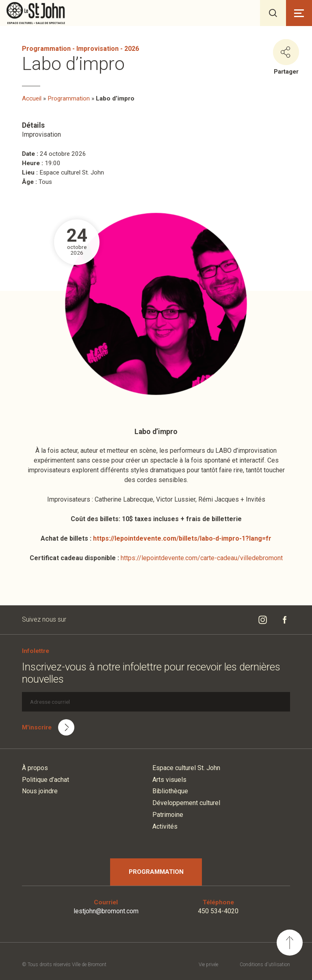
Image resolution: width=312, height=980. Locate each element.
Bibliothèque (170, 791)
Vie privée (208, 965)
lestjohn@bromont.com (106, 911)
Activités (165, 826)
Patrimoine (168, 815)
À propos (35, 768)
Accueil (32, 98)
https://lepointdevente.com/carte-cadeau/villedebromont (202, 558)
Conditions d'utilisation (265, 965)
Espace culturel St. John (186, 768)
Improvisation (97, 49)
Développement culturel (186, 803)
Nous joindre (40, 791)
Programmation (46, 49)
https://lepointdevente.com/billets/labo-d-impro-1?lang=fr (182, 538)
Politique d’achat (45, 780)
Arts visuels (169, 780)
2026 (132, 49)
